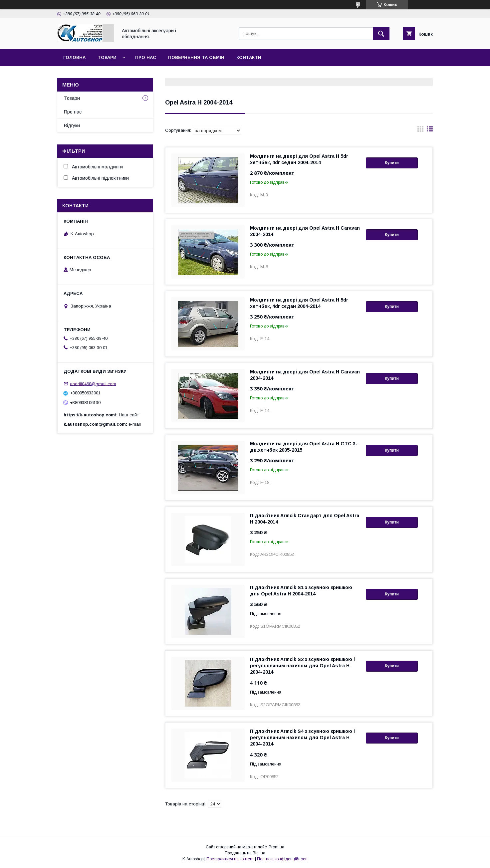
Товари (107, 57)
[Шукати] (381, 34)
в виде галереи (420, 130)
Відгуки (72, 125)
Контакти (249, 57)
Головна (74, 57)
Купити (392, 163)
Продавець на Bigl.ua (245, 853)
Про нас (146, 57)
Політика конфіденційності (282, 859)
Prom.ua (276, 847)
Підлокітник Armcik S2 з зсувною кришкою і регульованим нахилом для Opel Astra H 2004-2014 (302, 666)
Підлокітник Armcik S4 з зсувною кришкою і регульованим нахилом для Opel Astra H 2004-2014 (302, 738)
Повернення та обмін (196, 57)
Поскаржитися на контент (230, 859)
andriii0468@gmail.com (93, 384)
